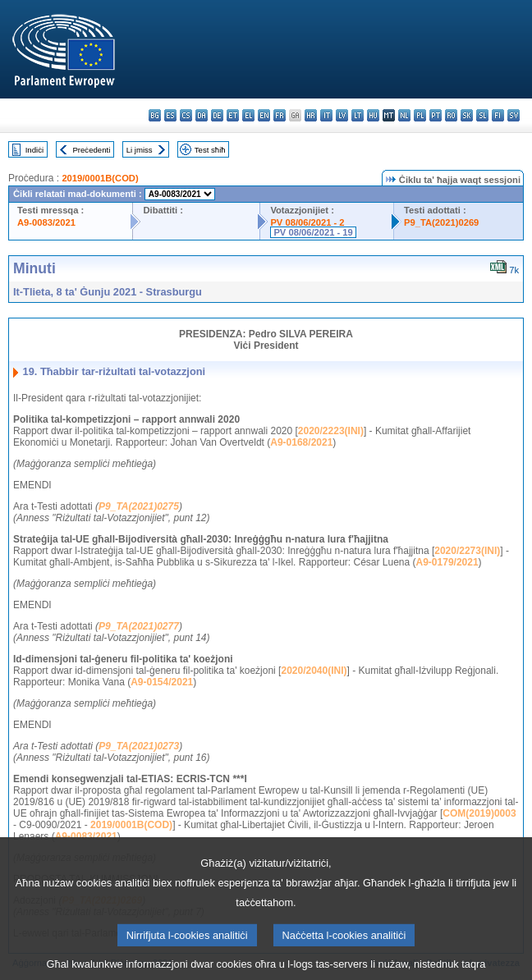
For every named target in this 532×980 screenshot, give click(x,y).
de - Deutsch (217, 115)
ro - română (451, 115)
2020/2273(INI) (467, 551)
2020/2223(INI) (331, 431)
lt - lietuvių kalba (358, 115)
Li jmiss (140, 150)
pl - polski (420, 115)
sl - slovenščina (482, 115)
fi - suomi (498, 115)
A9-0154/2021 (162, 682)
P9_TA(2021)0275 (139, 506)
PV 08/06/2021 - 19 (313, 232)
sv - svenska (514, 115)
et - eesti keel (233, 115)
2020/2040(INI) (314, 671)
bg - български (155, 115)
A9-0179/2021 (447, 562)
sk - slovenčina (467, 115)
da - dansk (202, 115)
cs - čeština (186, 115)
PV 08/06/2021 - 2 (307, 222)
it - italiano (326, 115)
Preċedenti (91, 150)
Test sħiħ (210, 150)
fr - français (280, 115)
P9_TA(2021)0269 (441, 222)
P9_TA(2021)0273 (139, 746)
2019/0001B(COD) (100, 178)
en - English (264, 115)
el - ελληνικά (248, 115)
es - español (170, 115)
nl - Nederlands (404, 115)
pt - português (436, 115)
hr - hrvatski (311, 115)
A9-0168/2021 (301, 442)
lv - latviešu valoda (342, 115)
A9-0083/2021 (46, 222)
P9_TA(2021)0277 (139, 626)
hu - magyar (373, 115)
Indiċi (34, 150)
